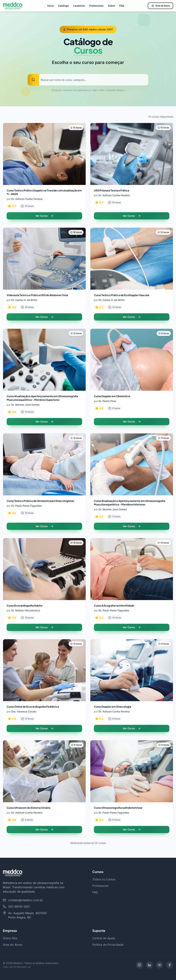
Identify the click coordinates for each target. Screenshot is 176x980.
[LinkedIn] (149, 965)
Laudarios (79, 6)
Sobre (111, 6)
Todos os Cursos (104, 879)
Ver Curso (44, 216)
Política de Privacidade (108, 945)
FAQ (122, 6)
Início (50, 6)
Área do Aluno (160, 6)
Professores (96, 6)
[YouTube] (159, 965)
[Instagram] (139, 965)
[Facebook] (170, 965)
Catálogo (63, 6)
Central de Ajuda (104, 938)
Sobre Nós (10, 938)
